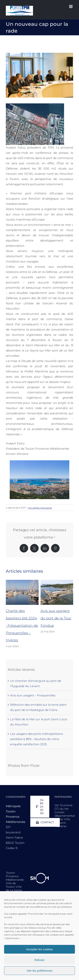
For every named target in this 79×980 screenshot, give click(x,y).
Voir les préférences (39, 971)
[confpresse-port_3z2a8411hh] (39, 75)
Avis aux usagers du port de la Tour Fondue (56, 618)
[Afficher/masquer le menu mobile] (71, 6)
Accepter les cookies (40, 949)
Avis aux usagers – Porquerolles (33, 695)
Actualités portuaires (40, 508)
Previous (15, 480)
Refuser (39, 960)
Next (64, 480)
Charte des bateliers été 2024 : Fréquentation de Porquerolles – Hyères (22, 626)
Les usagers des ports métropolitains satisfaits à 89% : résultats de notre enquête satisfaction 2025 (36, 739)
